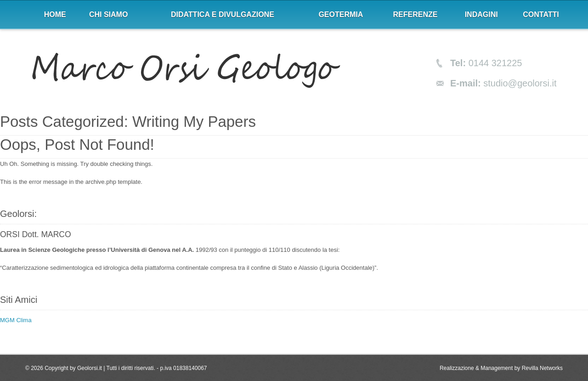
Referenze (416, 14)
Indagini (481, 14)
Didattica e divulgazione (223, 14)
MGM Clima (16, 320)
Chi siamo (108, 14)
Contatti (541, 14)
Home (55, 14)
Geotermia (341, 14)
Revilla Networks (542, 368)
